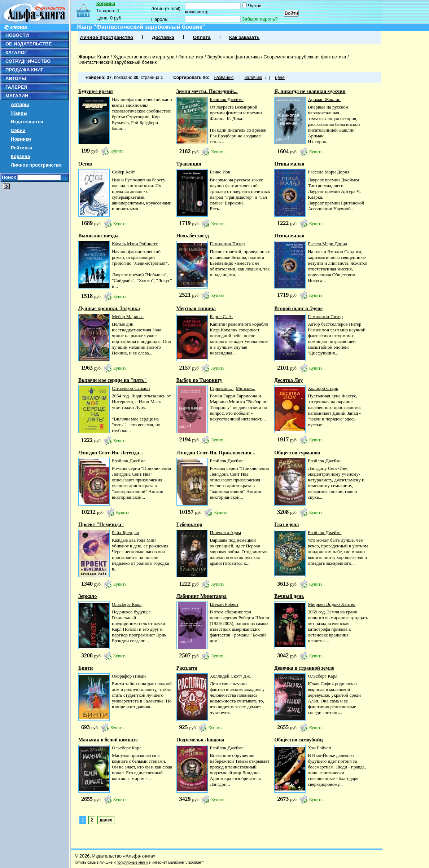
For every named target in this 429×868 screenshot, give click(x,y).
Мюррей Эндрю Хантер (332, 604)
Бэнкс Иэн (220, 172)
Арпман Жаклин (324, 99)
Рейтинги (21, 148)
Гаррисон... (222, 388)
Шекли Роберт (224, 604)
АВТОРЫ (16, 78)
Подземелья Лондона (200, 740)
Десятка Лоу (288, 380)
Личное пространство (36, 165)
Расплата (187, 668)
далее (106, 820)
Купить (117, 151)
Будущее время (96, 91)
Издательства (27, 122)
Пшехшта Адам (226, 532)
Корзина (20, 156)
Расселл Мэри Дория (329, 172)
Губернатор (189, 525)
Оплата (202, 37)
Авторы (20, 104)
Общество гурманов (297, 453)
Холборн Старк (323, 388)
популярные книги (132, 862)
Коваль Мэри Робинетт (135, 244)
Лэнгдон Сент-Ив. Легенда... (111, 453)
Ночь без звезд (193, 236)
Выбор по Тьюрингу (200, 380)
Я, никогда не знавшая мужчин (310, 91)
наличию (253, 78)
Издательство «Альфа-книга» (124, 856)
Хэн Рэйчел (319, 748)
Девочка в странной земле (304, 668)
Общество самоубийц (298, 740)
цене (280, 78)
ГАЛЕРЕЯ (16, 87)
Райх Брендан (126, 532)
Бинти (86, 668)
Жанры (19, 113)
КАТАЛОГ (16, 52)
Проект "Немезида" (101, 525)
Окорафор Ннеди (129, 676)
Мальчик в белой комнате (108, 740)
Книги (103, 57)
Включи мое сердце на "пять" (113, 380)
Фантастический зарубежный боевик (117, 62)
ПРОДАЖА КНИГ (24, 70)
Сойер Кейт (123, 172)
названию (224, 78)
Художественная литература (144, 57)
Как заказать (244, 37)
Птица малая (289, 164)
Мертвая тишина (196, 309)
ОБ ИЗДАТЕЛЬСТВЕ (29, 44)
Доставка (163, 37)
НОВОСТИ (17, 35)
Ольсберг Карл (127, 604)
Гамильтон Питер (227, 244)
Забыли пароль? (260, 19)
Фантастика (191, 57)
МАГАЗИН (17, 96)
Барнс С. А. (222, 316)
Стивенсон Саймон (131, 388)
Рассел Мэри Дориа (327, 244)
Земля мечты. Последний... (207, 91)
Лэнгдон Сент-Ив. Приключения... (216, 453)
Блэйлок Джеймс (227, 99)
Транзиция (189, 164)
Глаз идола (286, 525)
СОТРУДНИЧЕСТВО (28, 61)
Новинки (21, 139)
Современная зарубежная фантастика (305, 57)
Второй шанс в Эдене (298, 309)
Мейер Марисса (128, 316)
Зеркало (87, 596)
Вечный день (289, 596)
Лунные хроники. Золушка (109, 309)
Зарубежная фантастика (233, 57)
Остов (85, 164)
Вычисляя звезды (99, 236)
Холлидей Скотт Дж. (231, 676)
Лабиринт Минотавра (202, 596)
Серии (18, 130)
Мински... (245, 388)
